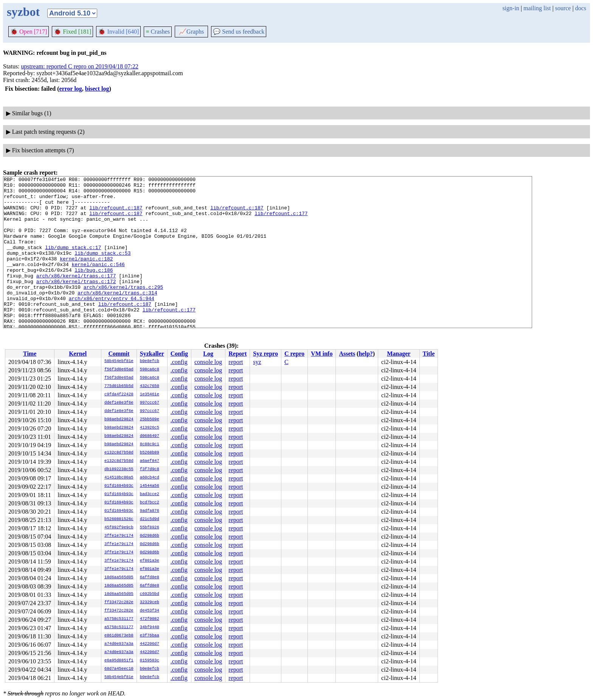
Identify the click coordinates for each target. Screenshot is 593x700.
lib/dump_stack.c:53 (102, 269)
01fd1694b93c (119, 486)
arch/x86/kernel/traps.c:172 (76, 303)
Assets (347, 354)
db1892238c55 (119, 469)
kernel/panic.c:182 (86, 276)
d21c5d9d (150, 519)
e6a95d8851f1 (119, 661)
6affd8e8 (150, 578)
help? (366, 354)
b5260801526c (119, 519)
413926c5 (150, 428)
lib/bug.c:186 (94, 289)
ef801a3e (150, 561)
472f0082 (150, 619)
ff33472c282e (119, 602)
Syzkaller (152, 354)
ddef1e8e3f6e (119, 403)
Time (30, 354)
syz (257, 362)
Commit (119, 354)
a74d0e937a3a (119, 644)
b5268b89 (150, 453)
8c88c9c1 (150, 444)
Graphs (191, 32)
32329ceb (150, 602)
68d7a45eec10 (119, 669)
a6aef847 (150, 461)
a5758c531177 (119, 619)
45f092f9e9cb (119, 528)
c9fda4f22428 (119, 395)
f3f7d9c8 (150, 469)
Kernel (78, 354)
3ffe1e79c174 (119, 536)
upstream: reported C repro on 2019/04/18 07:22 (80, 66)
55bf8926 (150, 528)
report (236, 362)
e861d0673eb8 (119, 636)
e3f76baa (150, 636)
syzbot (23, 12)
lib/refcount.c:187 (116, 214)
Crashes (158, 32)
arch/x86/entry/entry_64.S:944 (112, 323)
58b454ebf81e (119, 361)
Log (208, 354)
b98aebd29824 (119, 420)
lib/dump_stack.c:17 (73, 262)
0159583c (150, 661)
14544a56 (150, 486)
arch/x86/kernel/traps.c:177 (76, 296)
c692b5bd (150, 594)
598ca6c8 (150, 370)
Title (429, 354)
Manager (399, 354)
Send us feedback (239, 32)
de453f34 (150, 611)
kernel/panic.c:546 (98, 282)
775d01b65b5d (119, 386)
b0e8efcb (150, 361)
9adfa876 (150, 511)
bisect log (97, 89)
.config (179, 362)
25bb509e (150, 420)
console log (208, 362)
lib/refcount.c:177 (281, 221)
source (563, 8)
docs (581, 8)
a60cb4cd (150, 478)
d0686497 (150, 436)
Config (179, 354)
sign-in (511, 8)
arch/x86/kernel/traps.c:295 (123, 310)
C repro (294, 354)
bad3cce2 (150, 494)
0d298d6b (150, 536)
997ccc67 (150, 403)
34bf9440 (150, 627)
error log (71, 89)
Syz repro (265, 354)
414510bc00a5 (119, 478)
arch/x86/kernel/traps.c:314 (117, 316)
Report (238, 354)
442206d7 (150, 644)
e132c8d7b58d (119, 453)
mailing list (537, 8)
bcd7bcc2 (150, 503)
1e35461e (150, 395)
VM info (322, 354)
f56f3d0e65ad (119, 370)
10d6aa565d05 (119, 578)
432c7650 (150, 386)
